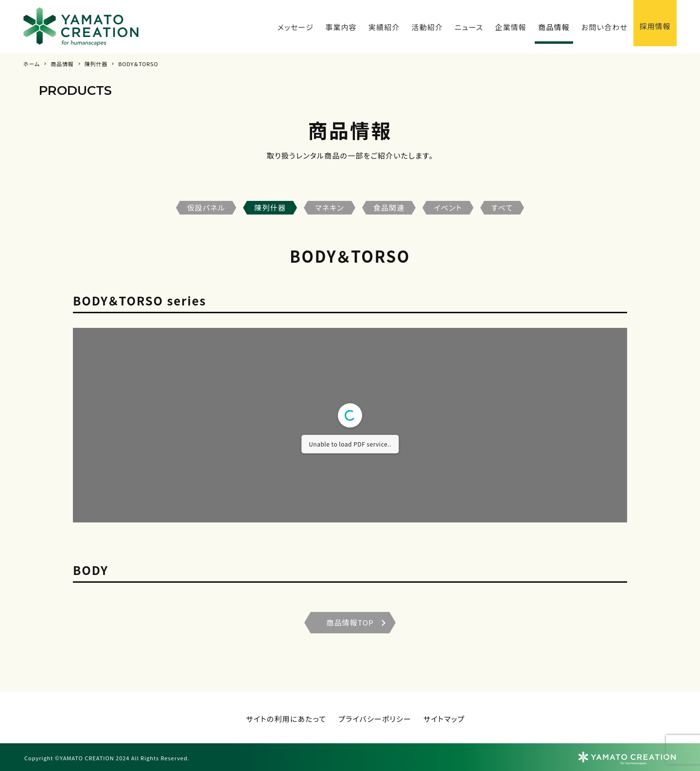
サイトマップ (444, 719)
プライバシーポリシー (375, 719)
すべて (502, 207)
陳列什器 (270, 207)
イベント (448, 207)
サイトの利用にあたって (286, 719)
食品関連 (389, 207)
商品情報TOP (350, 622)
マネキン (330, 207)
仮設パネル (206, 207)
